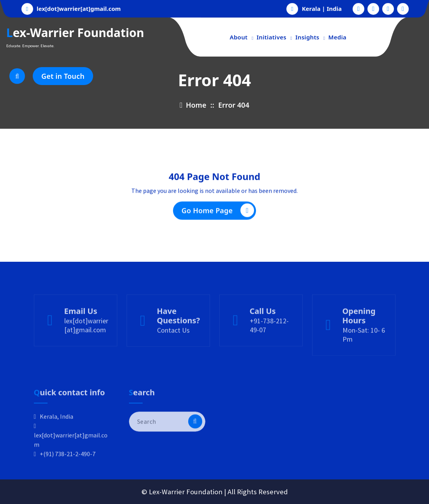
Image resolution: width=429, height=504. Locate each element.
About (239, 37)
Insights (307, 37)
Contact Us (173, 349)
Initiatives (271, 37)
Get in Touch (63, 76)
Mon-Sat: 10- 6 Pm (364, 353)
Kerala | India (322, 8)
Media (338, 37)
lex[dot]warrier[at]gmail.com (79, 8)
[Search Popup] (17, 76)
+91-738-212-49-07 (269, 344)
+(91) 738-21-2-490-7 (68, 477)
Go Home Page (218, 213)
